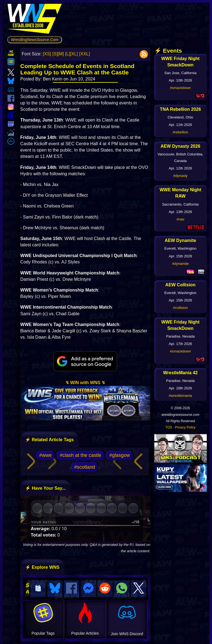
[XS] (47, 54)
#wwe (45, 455)
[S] (55, 54)
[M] (61, 54)
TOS (169, 427)
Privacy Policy (185, 427)
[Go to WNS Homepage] (35, 20)
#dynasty (180, 176)
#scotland (85, 467)
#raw (180, 219)
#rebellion (180, 132)
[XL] (74, 54)
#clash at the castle (81, 455)
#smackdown (181, 88)
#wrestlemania (181, 396)
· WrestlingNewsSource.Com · (35, 40)
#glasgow (120, 455)
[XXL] (85, 54)
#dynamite (181, 264)
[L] (68, 54)
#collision (180, 308)
